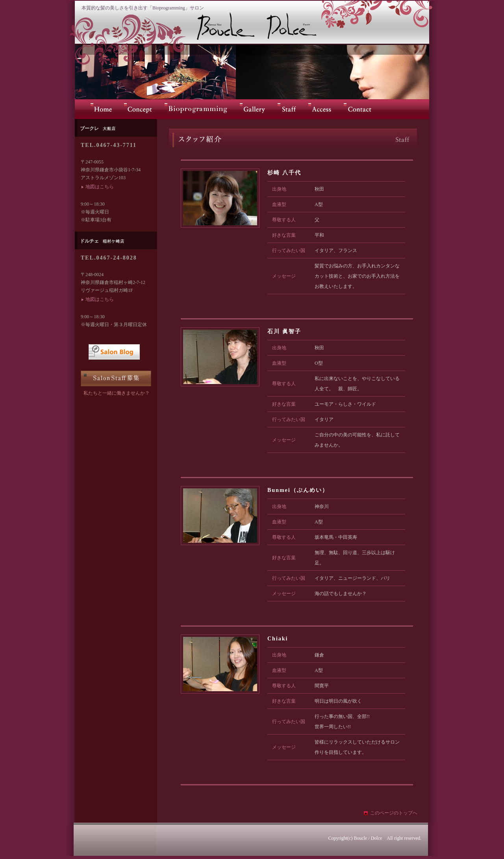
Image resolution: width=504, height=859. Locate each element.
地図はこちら (100, 187)
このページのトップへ (394, 813)
